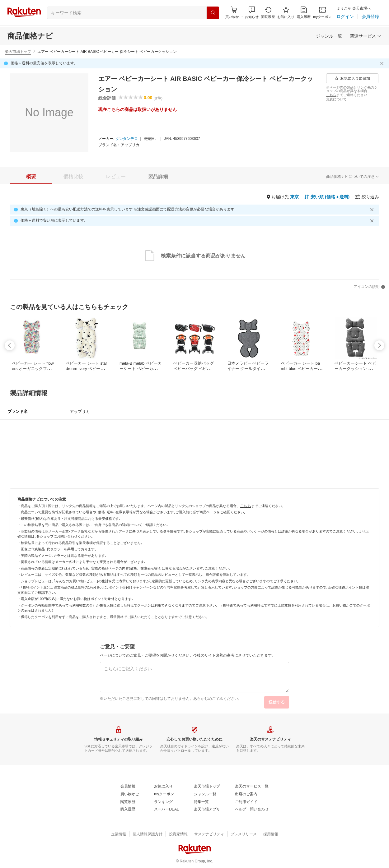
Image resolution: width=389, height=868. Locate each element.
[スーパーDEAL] (166, 810)
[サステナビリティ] (209, 834)
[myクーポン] (322, 13)
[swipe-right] (379, 345)
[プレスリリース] (244, 834)
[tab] (31, 177)
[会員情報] (128, 787)
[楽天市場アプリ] (207, 810)
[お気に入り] (286, 13)
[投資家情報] (178, 834)
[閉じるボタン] (383, 63)
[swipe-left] (10, 345)
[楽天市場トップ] (207, 787)
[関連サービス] (366, 36)
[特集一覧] (201, 802)
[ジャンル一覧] (329, 36)
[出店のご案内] (246, 794)
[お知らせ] (252, 13)
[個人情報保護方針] (148, 834)
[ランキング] (163, 802)
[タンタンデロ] (127, 139)
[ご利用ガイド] (246, 802)
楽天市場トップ (18, 52)
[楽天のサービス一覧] (252, 787)
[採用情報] (271, 834)
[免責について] (336, 99)
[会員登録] (370, 16)
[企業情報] (119, 834)
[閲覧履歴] (268, 13)
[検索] (213, 13)
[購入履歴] (304, 13)
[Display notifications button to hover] (234, 13)
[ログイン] (345, 16)
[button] (252, 13)
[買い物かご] (130, 794)
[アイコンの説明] (369, 287)
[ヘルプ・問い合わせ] (252, 810)
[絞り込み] (367, 197)
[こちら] (331, 95)
